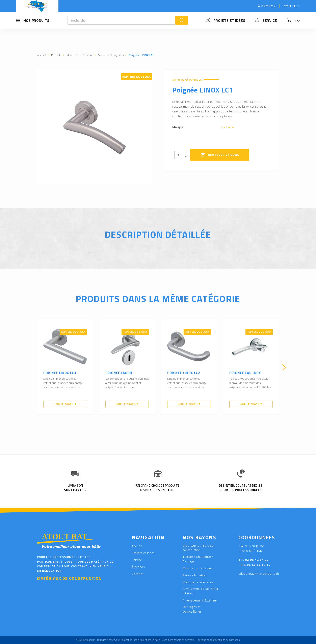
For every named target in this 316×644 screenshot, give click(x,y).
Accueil (137, 546)
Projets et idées (229, 20)
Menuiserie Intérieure (198, 582)
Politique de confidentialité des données (218, 640)
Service (270, 20)
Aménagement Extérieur (200, 600)
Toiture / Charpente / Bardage (198, 559)
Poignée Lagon (119, 373)
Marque (178, 127)
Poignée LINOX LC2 (184, 373)
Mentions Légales (151, 640)
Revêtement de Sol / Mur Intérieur (201, 591)
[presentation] (32, 367)
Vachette (228, 127)
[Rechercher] (122, 20)
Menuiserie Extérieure (198, 568)
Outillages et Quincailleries (192, 609)
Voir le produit (65, 404)
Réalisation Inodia (130, 640)
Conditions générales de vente (178, 640)
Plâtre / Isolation (195, 575)
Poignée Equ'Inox (245, 373)
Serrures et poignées (187, 79)
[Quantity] (179, 155)
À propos (267, 6)
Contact (292, 6)
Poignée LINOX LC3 (60, 373)
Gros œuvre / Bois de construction (198, 548)
